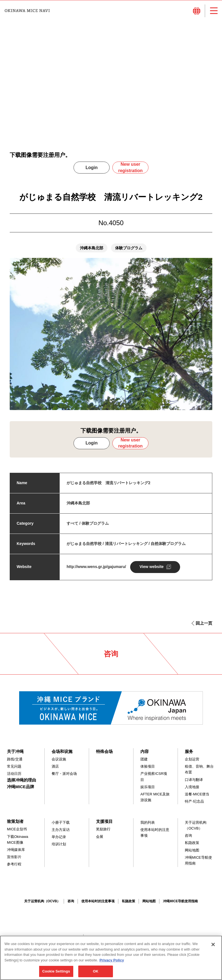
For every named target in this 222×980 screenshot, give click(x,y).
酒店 (55, 769)
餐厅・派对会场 (64, 777)
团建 (144, 762)
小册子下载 (61, 826)
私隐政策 (192, 846)
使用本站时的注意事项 (155, 836)
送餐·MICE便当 (197, 797)
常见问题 (14, 769)
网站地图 (192, 853)
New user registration (130, 171)
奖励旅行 (103, 832)
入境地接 (192, 790)
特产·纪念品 (194, 804)
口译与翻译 (194, 783)
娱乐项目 (148, 790)
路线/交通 (15, 762)
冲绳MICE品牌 (21, 790)
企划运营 (192, 762)
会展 (100, 840)
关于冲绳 (15, 754)
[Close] (213, 948)
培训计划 (59, 847)
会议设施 (59, 762)
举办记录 (59, 840)
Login (92, 171)
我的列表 (148, 826)
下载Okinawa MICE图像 (18, 843)
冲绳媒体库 (16, 853)
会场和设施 (62, 754)
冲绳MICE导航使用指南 (198, 863)
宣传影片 (14, 860)
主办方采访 (61, 833)
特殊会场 (104, 754)
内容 (145, 754)
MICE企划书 (17, 832)
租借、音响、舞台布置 (199, 772)
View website (152, 570)
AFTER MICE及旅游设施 (155, 800)
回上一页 (204, 626)
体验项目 (148, 769)
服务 (189, 754)
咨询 (188, 839)
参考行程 (14, 867)
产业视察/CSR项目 (154, 780)
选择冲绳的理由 (22, 783)
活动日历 (14, 777)
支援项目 (104, 824)
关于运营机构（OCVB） (196, 828)
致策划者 (15, 824)
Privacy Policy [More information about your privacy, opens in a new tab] (112, 964)
